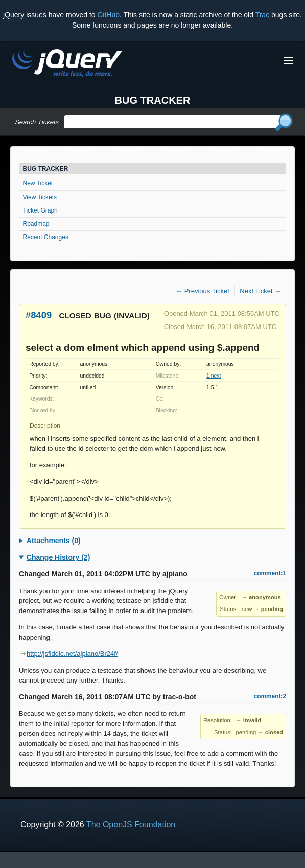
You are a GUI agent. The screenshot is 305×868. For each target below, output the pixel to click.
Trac (262, 15)
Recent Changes (46, 237)
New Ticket (38, 183)
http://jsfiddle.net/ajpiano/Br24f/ (68, 654)
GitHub (108, 15)
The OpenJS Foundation (131, 824)
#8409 (39, 315)
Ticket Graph (40, 210)
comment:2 (270, 696)
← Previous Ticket (203, 291)
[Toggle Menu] (288, 61)
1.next (214, 376)
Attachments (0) (54, 541)
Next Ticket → (260, 291)
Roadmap (36, 224)
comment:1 (270, 573)
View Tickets (40, 197)
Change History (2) (58, 557)
